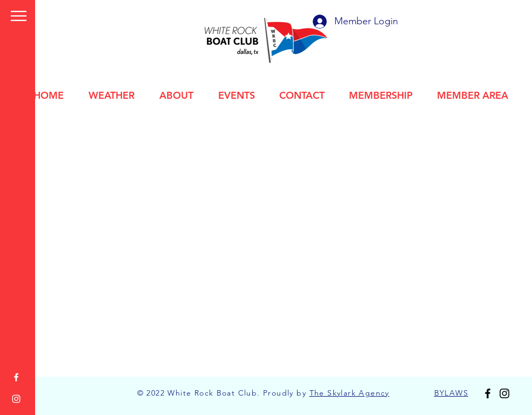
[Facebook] (16, 377)
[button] (19, 16)
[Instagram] (16, 399)
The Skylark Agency (349, 393)
